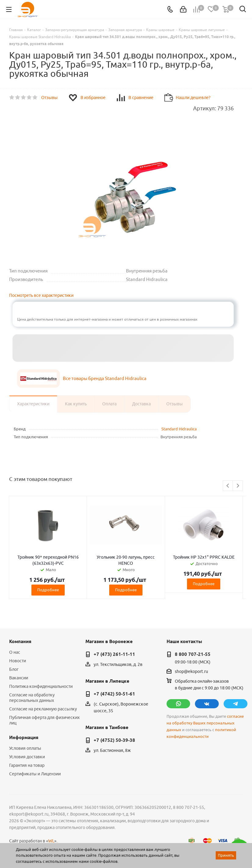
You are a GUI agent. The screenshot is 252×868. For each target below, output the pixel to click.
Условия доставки (27, 757)
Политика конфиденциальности (41, 686)
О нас (15, 652)
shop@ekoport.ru (191, 671)
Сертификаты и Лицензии (35, 774)
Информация (24, 738)
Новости (18, 661)
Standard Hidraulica (179, 429)
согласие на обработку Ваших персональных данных (205, 723)
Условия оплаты (25, 748)
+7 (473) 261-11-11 (114, 654)
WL (51, 841)
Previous (228, 486)
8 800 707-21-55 (193, 654)
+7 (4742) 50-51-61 (114, 694)
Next (238, 486)
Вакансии (19, 678)
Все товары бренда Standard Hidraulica (105, 378)
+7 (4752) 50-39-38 (114, 740)
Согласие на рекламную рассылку (43, 709)
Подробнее (48, 590)
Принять (226, 855)
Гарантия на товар (27, 765)
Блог (14, 669)
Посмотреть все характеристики (41, 295)
